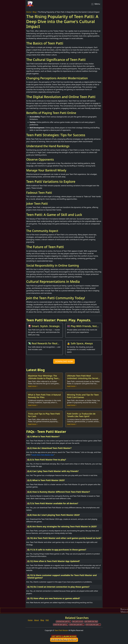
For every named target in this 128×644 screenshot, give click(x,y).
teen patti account (78, 621)
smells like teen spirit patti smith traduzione (61, 625)
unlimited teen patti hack (63, 621)
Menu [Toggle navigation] (96, 4)
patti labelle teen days (91, 621)
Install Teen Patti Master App (43, 455)
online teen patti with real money (77, 625)
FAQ (47, 620)
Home (29, 12)
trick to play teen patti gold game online (93, 625)
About (36, 620)
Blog (34, 12)
